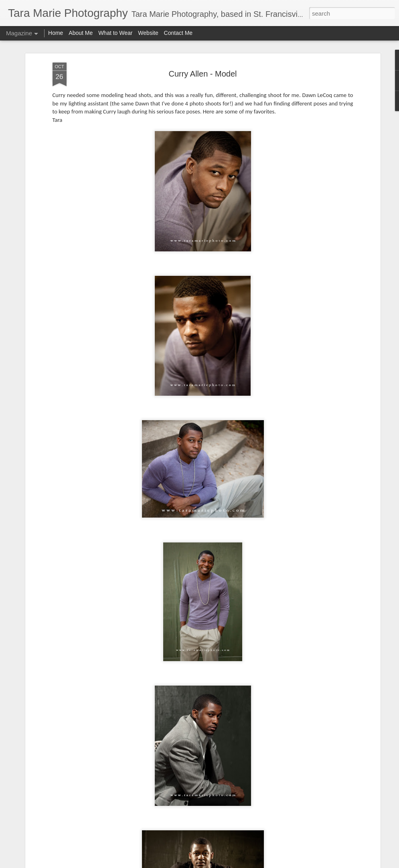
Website (148, 33)
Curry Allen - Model (203, 74)
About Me (81, 33)
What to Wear (115, 33)
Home (56, 33)
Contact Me (178, 33)
